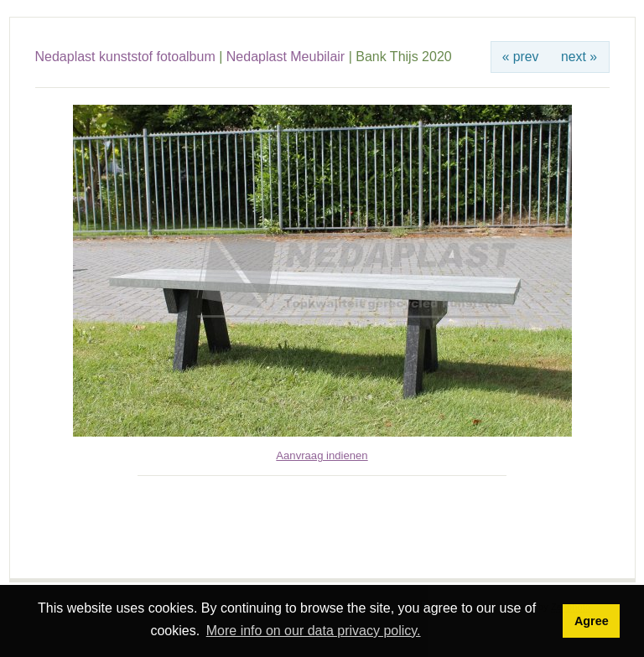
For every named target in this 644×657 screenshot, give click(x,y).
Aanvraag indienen (322, 455)
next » (579, 57)
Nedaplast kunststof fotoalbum (125, 57)
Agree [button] (592, 621)
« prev (521, 57)
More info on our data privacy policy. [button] (314, 631)
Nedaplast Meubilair (286, 57)
